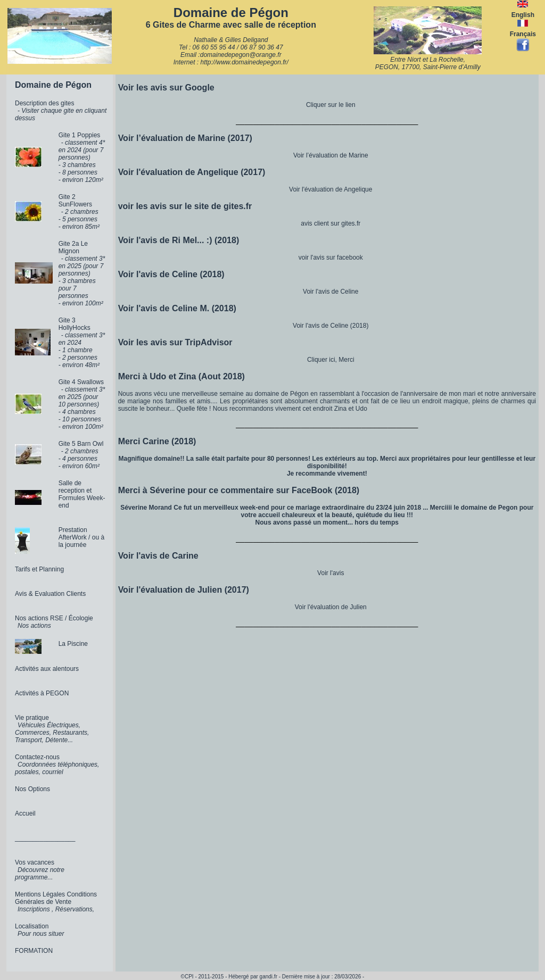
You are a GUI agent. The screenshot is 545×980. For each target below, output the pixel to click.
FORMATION (34, 951)
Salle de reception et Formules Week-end (82, 494)
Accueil (25, 813)
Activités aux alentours (47, 669)
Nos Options (32, 789)
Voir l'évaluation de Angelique (331, 189)
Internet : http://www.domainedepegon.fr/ (231, 62)
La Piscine (73, 644)
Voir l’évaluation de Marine (331, 155)
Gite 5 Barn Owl (81, 444)
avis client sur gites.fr (331, 223)
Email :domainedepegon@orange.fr (231, 55)
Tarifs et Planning (39, 569)
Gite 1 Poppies (80, 135)
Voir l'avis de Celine (331, 292)
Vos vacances (35, 862)
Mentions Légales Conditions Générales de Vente (56, 898)
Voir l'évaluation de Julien (331, 607)
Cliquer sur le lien (331, 105)
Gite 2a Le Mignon (73, 247)
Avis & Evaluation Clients (50, 594)
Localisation (32, 926)
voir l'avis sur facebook (331, 258)
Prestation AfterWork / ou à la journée (81, 537)
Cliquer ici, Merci (331, 360)
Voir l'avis (331, 573)
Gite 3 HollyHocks (75, 324)
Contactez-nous (37, 757)
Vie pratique (32, 718)
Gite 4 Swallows (81, 382)
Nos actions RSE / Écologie (54, 618)
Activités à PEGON (42, 693)
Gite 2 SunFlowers (75, 201)
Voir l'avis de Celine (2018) (331, 326)
